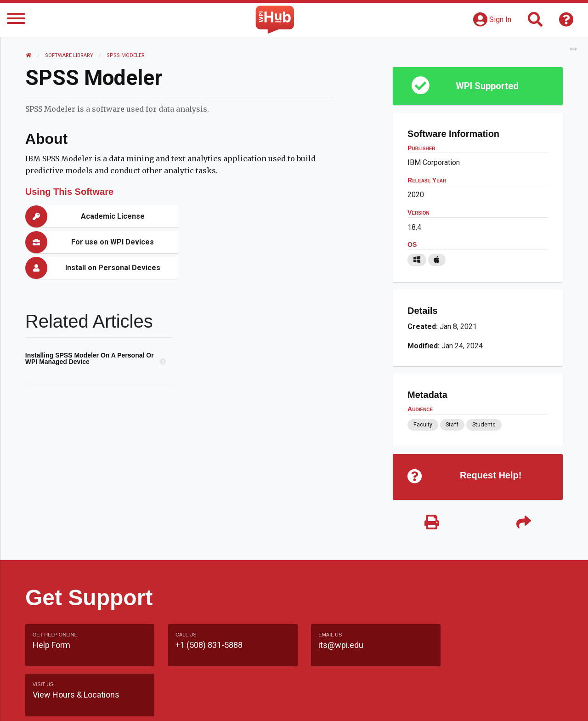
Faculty (423, 424)
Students (484, 424)
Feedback (334, 705)
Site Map (379, 705)
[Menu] (16, 20)
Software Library (69, 55)
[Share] (524, 523)
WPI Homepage (433, 705)
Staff (452, 424)
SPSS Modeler (126, 55)
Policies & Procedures (510, 705)
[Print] (432, 523)
